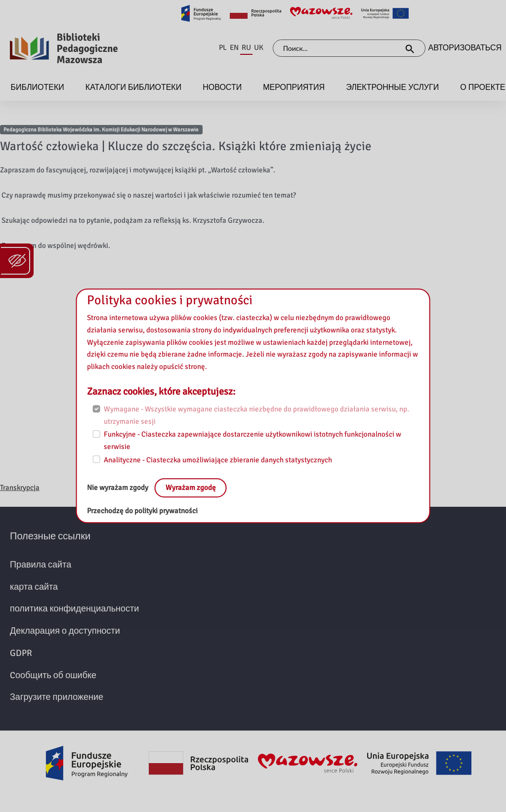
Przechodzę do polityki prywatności (142, 511)
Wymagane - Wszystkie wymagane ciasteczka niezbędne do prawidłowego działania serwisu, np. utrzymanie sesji (256, 415)
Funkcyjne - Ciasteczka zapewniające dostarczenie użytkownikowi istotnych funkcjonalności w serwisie (253, 441)
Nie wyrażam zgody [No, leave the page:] (118, 488)
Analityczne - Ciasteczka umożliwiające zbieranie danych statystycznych (218, 460)
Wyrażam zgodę (191, 488)
